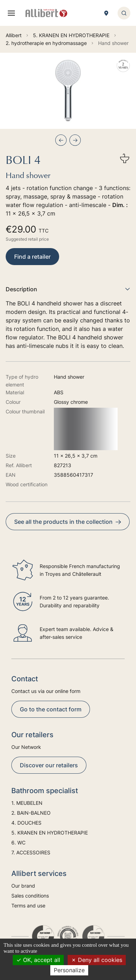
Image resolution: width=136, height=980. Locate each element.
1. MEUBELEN (27, 803)
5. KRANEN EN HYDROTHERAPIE (50, 833)
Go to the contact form (51, 709)
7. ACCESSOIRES (31, 852)
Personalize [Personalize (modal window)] (69, 970)
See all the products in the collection (68, 522)
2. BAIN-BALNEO (31, 813)
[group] (68, 91)
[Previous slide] (61, 140)
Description (68, 289)
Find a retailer (32, 257)
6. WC (18, 843)
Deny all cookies (97, 960)
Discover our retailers (49, 765)
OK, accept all (38, 960)
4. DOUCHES (26, 823)
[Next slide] (75, 140)
